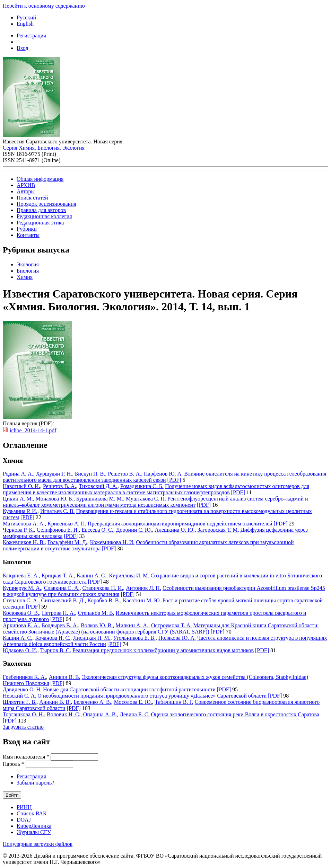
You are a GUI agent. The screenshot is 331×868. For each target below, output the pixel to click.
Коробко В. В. (104, 600)
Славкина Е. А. (62, 588)
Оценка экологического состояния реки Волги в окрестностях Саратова (235, 714)
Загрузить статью (23, 727)
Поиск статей (32, 198)
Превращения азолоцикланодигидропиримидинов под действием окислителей (180, 524)
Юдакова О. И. (20, 650)
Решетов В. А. (124, 474)
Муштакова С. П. (146, 499)
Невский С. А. (19, 696)
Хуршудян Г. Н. (54, 474)
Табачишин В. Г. (174, 702)
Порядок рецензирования (46, 204)
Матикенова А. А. (24, 524)
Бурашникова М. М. (100, 499)
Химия (25, 277)
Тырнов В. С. (56, 650)
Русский (26, 17)
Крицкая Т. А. (58, 575)
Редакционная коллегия (44, 216)
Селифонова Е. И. (58, 530)
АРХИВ (26, 185)
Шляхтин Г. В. (20, 702)
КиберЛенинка (34, 826)
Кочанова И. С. (53, 638)
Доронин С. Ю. (134, 530)
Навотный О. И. (21, 486)
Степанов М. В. (96, 613)
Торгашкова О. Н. (23, 714)
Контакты (28, 235)
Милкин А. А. (132, 625)
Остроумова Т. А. (171, 625)
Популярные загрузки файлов (38, 844)
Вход (23, 48)
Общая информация (40, 179)
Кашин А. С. (91, 575)
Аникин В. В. (65, 677)
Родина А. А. (18, 474)
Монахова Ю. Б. (55, 499)
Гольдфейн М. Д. (67, 542)
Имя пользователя (26, 757)
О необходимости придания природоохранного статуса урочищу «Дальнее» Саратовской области (152, 696)
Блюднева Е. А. (21, 575)
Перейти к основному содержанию (44, 6)
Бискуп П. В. (90, 474)
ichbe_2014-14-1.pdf (33, 430)
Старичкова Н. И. (103, 588)
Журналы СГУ (34, 832)
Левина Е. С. (134, 714)
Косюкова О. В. (21, 613)
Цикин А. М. (18, 499)
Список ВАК (32, 813)
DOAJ (24, 820)
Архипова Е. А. (21, 625)
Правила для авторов (41, 210)
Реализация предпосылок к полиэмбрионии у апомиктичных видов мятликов (163, 650)
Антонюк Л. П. (143, 588)
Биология (28, 271)
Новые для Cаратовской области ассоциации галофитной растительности (129, 689)
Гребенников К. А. (24, 677)
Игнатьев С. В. (58, 511)
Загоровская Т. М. (218, 530)
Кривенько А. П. (67, 524)
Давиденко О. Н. (22, 689)
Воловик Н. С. (64, 714)
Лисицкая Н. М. (92, 638)
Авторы (26, 191)
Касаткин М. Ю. (142, 600)
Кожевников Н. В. (24, 542)
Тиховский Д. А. (98, 486)
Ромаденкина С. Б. (142, 486)
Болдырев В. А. (60, 625)
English (25, 24)
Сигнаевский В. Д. (63, 600)
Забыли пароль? (35, 783)
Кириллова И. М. (129, 575)
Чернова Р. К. (18, 530)
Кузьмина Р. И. (20, 511)
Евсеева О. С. (97, 530)
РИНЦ (24, 807)
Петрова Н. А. (58, 613)
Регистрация (31, 36)
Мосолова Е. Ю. (133, 702)
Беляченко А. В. (92, 702)
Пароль (14, 764)
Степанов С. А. (21, 600)
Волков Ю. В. (97, 625)
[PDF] (174, 480)
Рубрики (27, 229)
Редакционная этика (40, 223)
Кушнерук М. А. (22, 588)
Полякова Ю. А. (177, 638)
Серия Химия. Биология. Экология (44, 148)
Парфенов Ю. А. (163, 474)
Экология (28, 264)
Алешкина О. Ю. (175, 530)
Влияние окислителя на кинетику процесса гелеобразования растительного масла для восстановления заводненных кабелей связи (164, 477)
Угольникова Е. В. (134, 638)
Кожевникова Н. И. (112, 542)
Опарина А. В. (100, 714)
